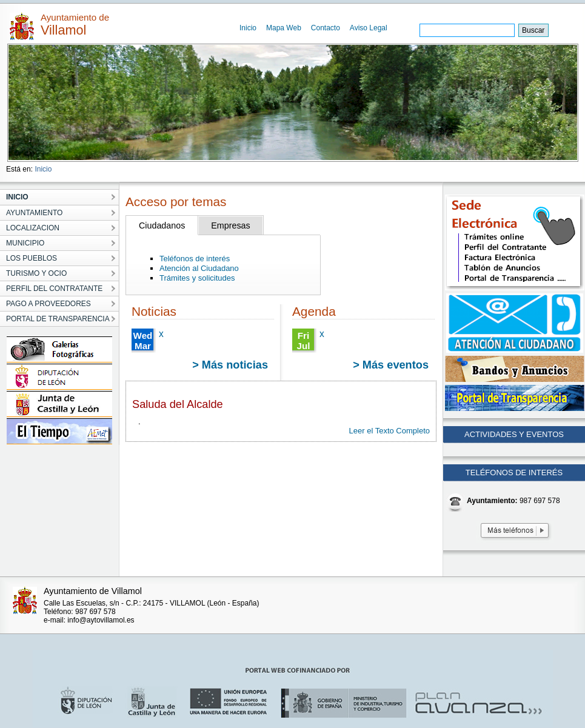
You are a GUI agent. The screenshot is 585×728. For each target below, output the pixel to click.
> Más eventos (391, 365)
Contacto (326, 28)
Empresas (230, 225)
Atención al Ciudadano (199, 268)
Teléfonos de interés (195, 259)
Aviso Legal (369, 28)
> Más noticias (230, 365)
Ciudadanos (162, 225)
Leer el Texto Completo (389, 431)
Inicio (248, 28)
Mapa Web (284, 28)
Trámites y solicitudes (197, 278)
